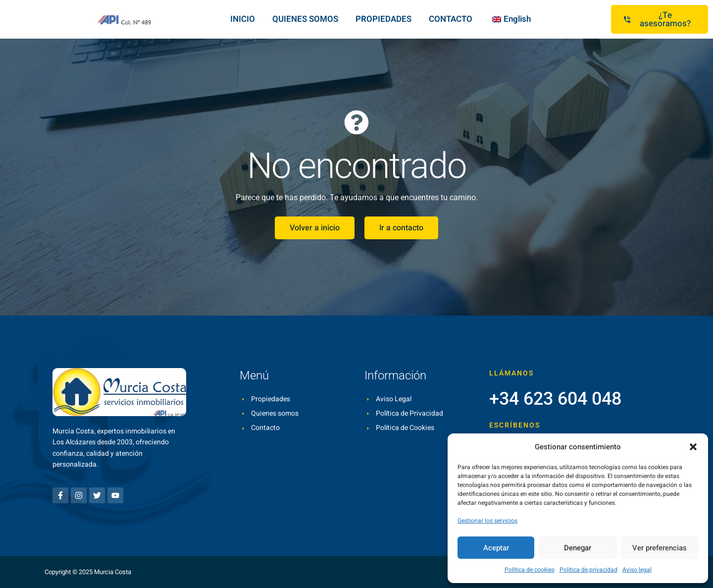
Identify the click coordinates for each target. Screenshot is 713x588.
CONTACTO (451, 19)
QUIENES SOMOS (305, 19)
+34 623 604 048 (555, 399)
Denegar (578, 548)
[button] (693, 447)
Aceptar (496, 548)
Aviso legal (637, 570)
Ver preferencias (660, 548)
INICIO (243, 19)
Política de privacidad (588, 570)
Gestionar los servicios (487, 521)
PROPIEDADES (383, 19)
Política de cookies (530, 570)
